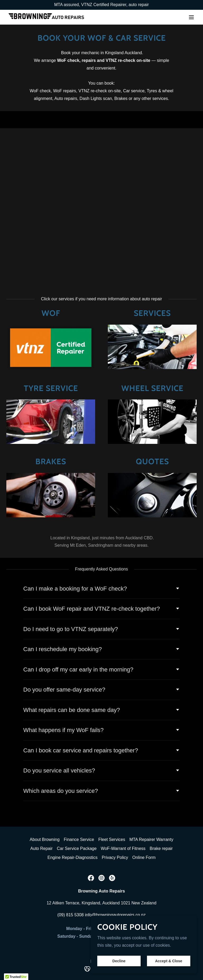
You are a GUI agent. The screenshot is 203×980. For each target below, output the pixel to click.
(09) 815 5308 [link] (71, 915)
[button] (191, 17)
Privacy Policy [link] (115, 857)
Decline (119, 961)
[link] (46, 17)
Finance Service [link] (79, 839)
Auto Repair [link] (42, 848)
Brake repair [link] (161, 848)
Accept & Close (169, 961)
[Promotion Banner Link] (101, 5)
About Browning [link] (45, 839)
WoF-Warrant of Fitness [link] (123, 848)
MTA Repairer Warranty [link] (151, 839)
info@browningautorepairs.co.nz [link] (115, 915)
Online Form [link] (144, 857)
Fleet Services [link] (112, 839)
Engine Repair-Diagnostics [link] (72, 857)
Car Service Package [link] (77, 848)
